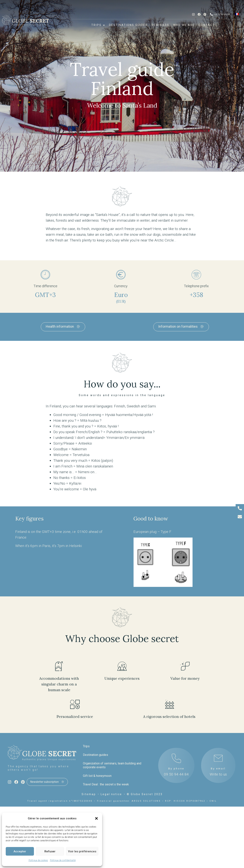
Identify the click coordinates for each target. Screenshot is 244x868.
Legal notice (111, 794)
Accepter (20, 851)
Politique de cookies (38, 860)
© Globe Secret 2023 (145, 794)
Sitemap (89, 794)
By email (218, 769)
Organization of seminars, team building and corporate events (112, 765)
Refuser (50, 851)
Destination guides (96, 755)
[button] (96, 818)
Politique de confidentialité (63, 860)
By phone (176, 769)
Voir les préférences (82, 851)
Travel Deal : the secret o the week (106, 784)
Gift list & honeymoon (97, 776)
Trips (86, 746)
